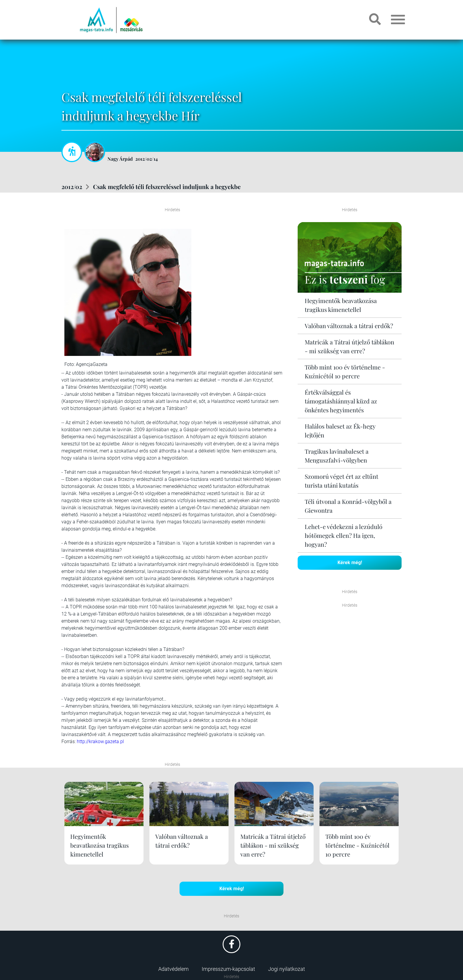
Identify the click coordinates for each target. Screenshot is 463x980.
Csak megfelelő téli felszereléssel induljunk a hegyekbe (167, 187)
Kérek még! (350, 563)
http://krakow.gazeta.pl (100, 741)
